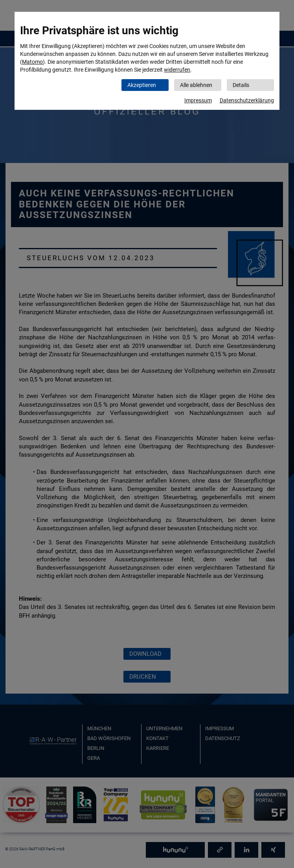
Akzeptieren (142, 85)
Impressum (198, 100)
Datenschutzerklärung (247, 100)
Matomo (32, 62)
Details (241, 85)
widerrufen (177, 70)
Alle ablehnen (196, 85)
